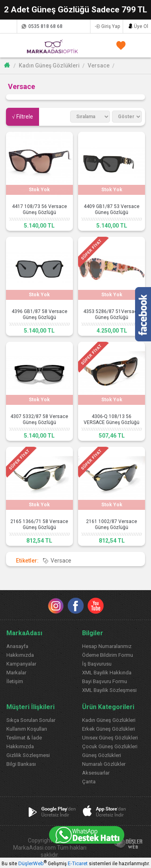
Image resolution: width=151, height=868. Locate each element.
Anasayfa (17, 646)
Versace (99, 65)
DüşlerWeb (31, 863)
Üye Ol (141, 26)
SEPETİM (136, 45)
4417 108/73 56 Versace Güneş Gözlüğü (39, 209)
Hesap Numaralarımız (107, 646)
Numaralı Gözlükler (104, 764)
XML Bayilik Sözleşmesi (109, 690)
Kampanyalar (21, 664)
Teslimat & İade (24, 738)
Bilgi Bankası (21, 764)
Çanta (89, 782)
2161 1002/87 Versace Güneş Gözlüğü (112, 524)
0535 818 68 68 (45, 26)
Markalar (16, 673)
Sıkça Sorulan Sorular (31, 720)
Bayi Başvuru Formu (105, 681)
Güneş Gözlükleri (102, 755)
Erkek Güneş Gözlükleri (109, 729)
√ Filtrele (23, 117)
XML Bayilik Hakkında (107, 673)
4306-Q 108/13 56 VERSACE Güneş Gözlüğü (112, 419)
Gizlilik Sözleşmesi (28, 755)
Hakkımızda (20, 655)
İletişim (15, 681)
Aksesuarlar (96, 773)
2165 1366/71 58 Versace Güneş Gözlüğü (39, 524)
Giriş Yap (111, 26)
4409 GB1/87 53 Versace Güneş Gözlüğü (112, 209)
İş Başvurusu (97, 664)
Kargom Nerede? (8, 26)
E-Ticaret (78, 863)
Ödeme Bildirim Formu (108, 655)
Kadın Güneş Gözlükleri (49, 65)
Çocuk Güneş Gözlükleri (110, 746)
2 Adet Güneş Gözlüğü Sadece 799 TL (75, 10)
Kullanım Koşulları (27, 729)
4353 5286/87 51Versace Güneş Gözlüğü (112, 314)
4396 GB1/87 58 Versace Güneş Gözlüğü (39, 314)
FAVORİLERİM (119, 45)
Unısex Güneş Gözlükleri (110, 738)
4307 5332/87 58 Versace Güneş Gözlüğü (39, 419)
